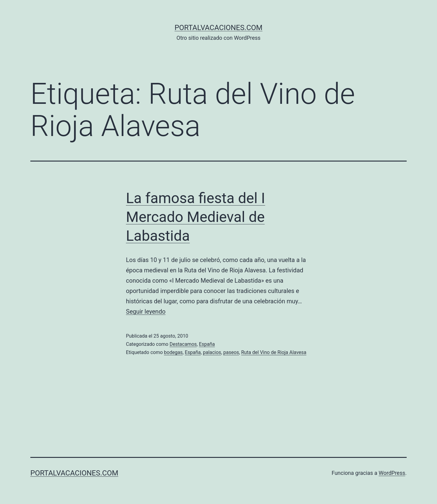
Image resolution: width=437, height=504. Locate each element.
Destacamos (183, 344)
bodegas (173, 352)
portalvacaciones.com (218, 28)
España (207, 344)
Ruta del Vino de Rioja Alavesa (274, 352)
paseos (231, 352)
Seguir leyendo (146, 312)
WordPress (392, 473)
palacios (212, 352)
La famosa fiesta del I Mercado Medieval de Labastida (196, 217)
